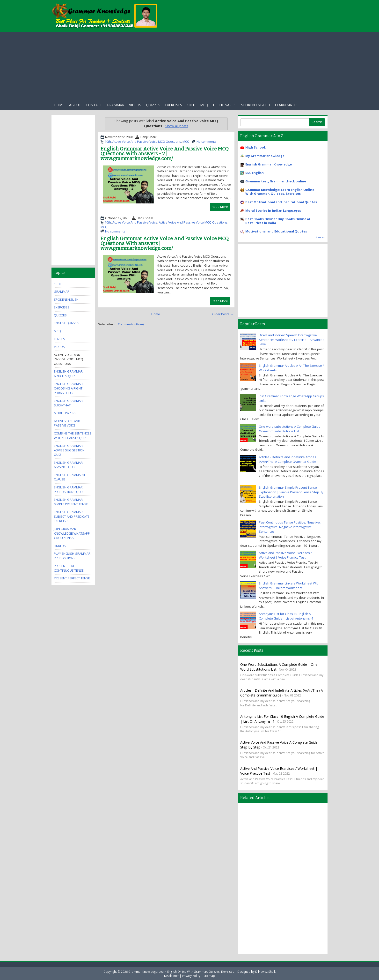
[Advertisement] (189, 66)
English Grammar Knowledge (269, 164)
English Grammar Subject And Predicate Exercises (72, 516)
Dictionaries (225, 105)
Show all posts (177, 126)
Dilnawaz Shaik (265, 972)
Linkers (60, 546)
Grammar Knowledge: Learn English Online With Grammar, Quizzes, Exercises (280, 192)
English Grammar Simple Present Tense (71, 502)
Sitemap (209, 976)
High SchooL (255, 147)
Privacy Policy (191, 976)
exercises (174, 105)
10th (191, 105)
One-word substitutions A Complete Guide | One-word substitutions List (291, 429)
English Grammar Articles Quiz (68, 374)
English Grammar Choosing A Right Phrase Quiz (68, 388)
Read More (220, 207)
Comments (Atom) (131, 324)
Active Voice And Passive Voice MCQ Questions (147, 142)
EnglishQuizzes (67, 323)
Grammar (116, 105)
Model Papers (65, 413)
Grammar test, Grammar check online (276, 181)
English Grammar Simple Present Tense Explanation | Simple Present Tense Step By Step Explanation (291, 492)
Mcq (204, 105)
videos (59, 347)
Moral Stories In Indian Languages (273, 210)
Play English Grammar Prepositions (72, 556)
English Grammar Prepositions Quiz (69, 490)
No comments (207, 142)
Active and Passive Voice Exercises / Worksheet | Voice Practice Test (285, 555)
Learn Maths (287, 105)
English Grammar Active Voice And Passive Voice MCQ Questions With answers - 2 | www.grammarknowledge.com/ (165, 154)
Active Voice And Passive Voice (135, 222)
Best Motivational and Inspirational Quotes (281, 202)
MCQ (186, 142)
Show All (320, 237)
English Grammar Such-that (68, 403)
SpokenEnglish (66, 299)
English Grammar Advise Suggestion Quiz (69, 450)
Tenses (59, 339)
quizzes (60, 315)
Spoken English (256, 105)
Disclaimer (171, 976)
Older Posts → (223, 314)
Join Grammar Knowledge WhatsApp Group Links (72, 533)
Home (59, 105)
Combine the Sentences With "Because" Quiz (73, 436)
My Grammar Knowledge (265, 156)
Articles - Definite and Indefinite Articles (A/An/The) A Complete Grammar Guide (288, 459)
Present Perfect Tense (72, 578)
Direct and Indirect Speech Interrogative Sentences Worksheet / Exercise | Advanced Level (292, 340)
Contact (94, 105)
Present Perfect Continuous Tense (69, 568)
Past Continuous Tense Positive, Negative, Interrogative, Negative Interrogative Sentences (290, 527)
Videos (135, 105)
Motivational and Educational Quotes (276, 231)
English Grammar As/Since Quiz (68, 465)
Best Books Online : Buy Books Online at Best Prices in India (278, 221)
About (75, 105)
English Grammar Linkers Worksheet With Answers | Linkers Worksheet (289, 586)
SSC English (255, 173)
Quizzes (153, 105)
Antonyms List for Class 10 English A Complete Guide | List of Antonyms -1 (286, 616)
